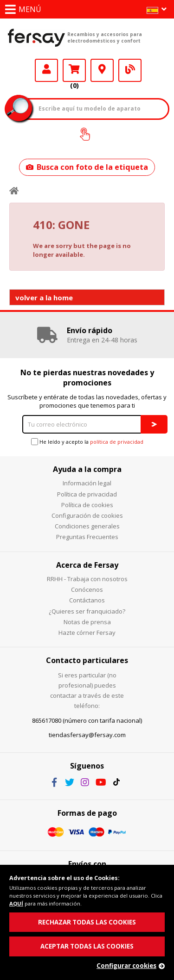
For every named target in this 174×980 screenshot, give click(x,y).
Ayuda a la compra (87, 469)
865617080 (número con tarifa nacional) (87, 720)
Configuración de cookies (87, 515)
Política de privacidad (87, 494)
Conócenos (87, 589)
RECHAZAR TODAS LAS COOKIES (87, 922)
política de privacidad (117, 442)
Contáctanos (87, 600)
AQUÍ (16, 903)
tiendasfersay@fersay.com (87, 735)
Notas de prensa (87, 622)
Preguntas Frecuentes (87, 537)
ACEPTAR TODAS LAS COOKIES (87, 946)
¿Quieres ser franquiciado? (87, 611)
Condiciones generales (87, 526)
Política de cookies (87, 505)
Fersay (36, 37)
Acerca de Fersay (87, 565)
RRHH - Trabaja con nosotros (87, 579)
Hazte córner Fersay (87, 633)
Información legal (87, 483)
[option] (87, 335)
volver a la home (44, 298)
